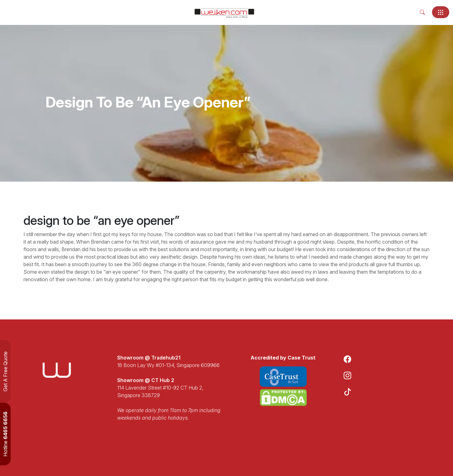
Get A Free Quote (5, 371)
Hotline (5, 434)
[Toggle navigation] (441, 12)
